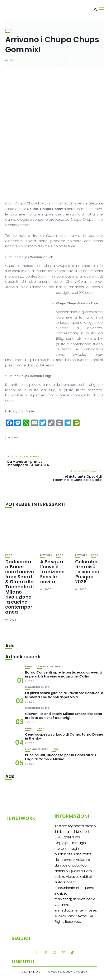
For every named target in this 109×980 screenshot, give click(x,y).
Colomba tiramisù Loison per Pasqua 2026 (87, 572)
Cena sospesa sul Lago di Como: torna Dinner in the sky (64, 736)
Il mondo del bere (49, 667)
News (41, 729)
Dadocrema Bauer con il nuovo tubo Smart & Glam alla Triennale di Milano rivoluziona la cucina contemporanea (20, 587)
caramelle (13, 437)
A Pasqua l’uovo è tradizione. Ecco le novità (53, 572)
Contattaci (32, 972)
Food (9, 30)
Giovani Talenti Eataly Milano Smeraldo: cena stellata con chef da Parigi (64, 716)
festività (46, 555)
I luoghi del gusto (37, 687)
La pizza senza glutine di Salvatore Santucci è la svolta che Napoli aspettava (64, 695)
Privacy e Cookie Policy (67, 972)
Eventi (29, 667)
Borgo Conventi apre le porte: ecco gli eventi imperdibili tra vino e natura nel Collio (63, 674)
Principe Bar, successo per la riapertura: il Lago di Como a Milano (61, 757)
